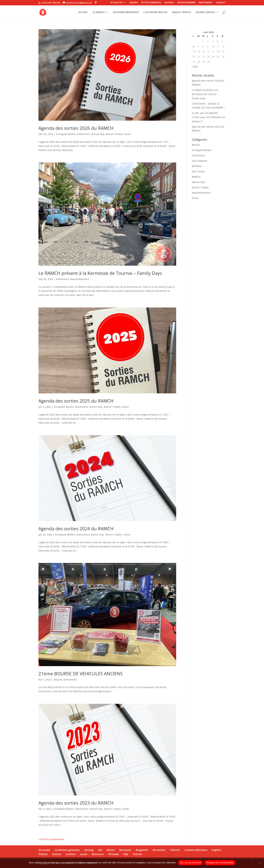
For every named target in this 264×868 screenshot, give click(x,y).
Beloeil (111, 850)
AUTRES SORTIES (205, 12)
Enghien (217, 850)
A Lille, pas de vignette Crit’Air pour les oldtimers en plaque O (208, 117)
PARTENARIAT (206, 3)
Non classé (198, 171)
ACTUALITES (117, 3)
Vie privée (44, 850)
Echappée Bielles (66, 134)
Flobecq (43, 854)
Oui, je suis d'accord (190, 863)
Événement (84, 134)
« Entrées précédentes (51, 839)
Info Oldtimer (200, 161)
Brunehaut (159, 850)
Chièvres (175, 850)
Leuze (84, 854)
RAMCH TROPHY (182, 12)
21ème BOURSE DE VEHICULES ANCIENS (80, 674)
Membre (197, 166)
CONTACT (221, 3)
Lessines (71, 854)
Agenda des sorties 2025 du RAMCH (76, 401)
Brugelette (142, 850)
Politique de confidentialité (220, 863)
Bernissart (125, 850)
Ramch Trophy (114, 134)
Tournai (137, 854)
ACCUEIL (83, 12)
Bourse (58, 680)
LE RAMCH (99, 12)
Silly (126, 854)
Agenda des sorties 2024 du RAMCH (76, 529)
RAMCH (196, 177)
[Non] (260, 863)
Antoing (89, 850)
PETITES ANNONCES (151, 3)
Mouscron (98, 854)
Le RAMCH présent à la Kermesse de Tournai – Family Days (100, 273)
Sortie (127, 134)
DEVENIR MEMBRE (186, 3)
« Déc (195, 66)
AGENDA (134, 3)
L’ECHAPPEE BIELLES (155, 12)
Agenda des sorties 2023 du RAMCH (76, 803)
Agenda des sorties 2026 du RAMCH (76, 128)
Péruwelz (113, 854)
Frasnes (57, 854)
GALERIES (169, 3)
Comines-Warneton (196, 850)
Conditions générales (67, 850)
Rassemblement (80, 279)
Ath (100, 850)
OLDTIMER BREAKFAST (126, 12)
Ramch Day (98, 134)
